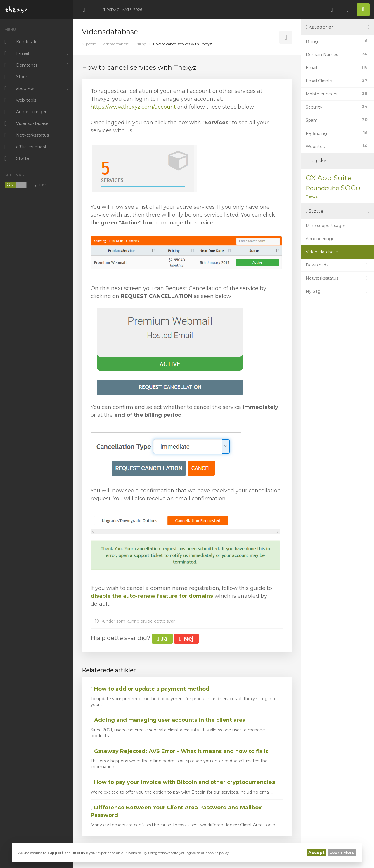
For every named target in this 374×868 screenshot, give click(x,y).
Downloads (338, 265)
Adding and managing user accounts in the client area (168, 720)
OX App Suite (329, 178)
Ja (162, 639)
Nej (186, 639)
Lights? (25, 185)
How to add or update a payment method (150, 689)
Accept (316, 853)
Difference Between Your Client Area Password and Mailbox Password (176, 811)
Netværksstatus (338, 278)
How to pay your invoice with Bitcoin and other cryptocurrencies (183, 782)
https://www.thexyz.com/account (133, 107)
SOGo (350, 188)
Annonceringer (338, 239)
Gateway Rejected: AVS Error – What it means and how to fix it (179, 751)
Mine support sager (338, 226)
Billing (141, 44)
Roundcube (322, 188)
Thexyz (312, 196)
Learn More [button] (342, 853)
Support (89, 44)
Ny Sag (338, 291)
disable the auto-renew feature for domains (152, 596)
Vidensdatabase (116, 44)
